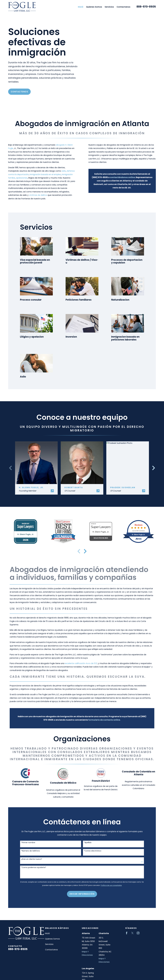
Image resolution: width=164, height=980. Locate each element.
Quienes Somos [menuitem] (94, 7)
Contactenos (19, 92)
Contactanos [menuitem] (123, 7)
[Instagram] (138, 933)
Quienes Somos (52, 939)
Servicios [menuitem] (109, 7)
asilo (61, 171)
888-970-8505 (146, 7)
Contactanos (51, 950)
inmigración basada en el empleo (42, 174)
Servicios (49, 944)
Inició (47, 933)
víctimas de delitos (35, 195)
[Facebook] (127, 933)
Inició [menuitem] (81, 7)
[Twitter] (132, 933)
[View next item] (85, 551)
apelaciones (19, 178)
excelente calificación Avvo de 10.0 (81, 663)
